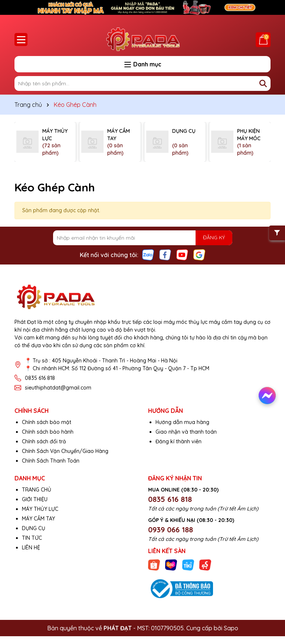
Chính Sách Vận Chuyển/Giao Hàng (65, 451)
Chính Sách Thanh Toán (51, 461)
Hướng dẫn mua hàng (182, 422)
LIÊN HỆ (31, 548)
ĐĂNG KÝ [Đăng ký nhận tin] (214, 237)
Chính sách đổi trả (44, 441)
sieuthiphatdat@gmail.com (58, 388)
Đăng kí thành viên (178, 441)
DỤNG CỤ (34, 528)
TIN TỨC (32, 538)
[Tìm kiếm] (263, 83)
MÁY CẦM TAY (38, 519)
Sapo (231, 628)
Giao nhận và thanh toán (186, 432)
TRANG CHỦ (37, 490)
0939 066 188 (171, 530)
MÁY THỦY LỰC (40, 509)
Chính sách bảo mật (47, 422)
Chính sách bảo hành (48, 432)
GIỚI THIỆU (35, 499)
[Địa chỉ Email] (143, 238)
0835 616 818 (40, 378)
